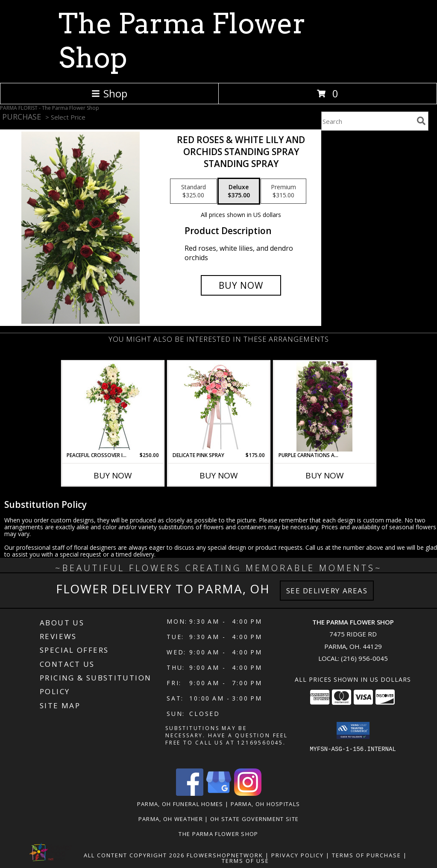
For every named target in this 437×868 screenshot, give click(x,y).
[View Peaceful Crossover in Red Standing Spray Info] (113, 406)
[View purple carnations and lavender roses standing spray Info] (324, 406)
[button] (353, 730)
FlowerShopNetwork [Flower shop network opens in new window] (225, 855)
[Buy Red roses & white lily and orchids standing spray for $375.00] (241, 285)
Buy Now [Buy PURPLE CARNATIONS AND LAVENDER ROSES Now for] (325, 475)
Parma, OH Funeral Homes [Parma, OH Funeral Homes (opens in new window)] (180, 804)
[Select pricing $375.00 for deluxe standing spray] (239, 191)
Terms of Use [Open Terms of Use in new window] (245, 861)
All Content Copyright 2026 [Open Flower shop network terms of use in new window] (134, 855)
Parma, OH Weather (171, 819)
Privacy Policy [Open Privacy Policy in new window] (298, 855)
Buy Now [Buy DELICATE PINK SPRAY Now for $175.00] (219, 475)
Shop (109, 93)
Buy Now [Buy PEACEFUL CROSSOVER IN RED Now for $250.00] (113, 475)
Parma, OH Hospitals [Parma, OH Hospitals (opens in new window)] (265, 804)
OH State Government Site (254, 819)
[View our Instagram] (248, 793)
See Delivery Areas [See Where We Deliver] (327, 591)
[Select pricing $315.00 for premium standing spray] (283, 191)
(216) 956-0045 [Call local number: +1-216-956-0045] (364, 658)
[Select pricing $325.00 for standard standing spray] (194, 191)
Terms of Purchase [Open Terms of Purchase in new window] (367, 855)
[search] (421, 121)
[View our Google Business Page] (219, 793)
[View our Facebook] (190, 793)
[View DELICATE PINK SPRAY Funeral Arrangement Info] (218, 406)
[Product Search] (367, 121)
